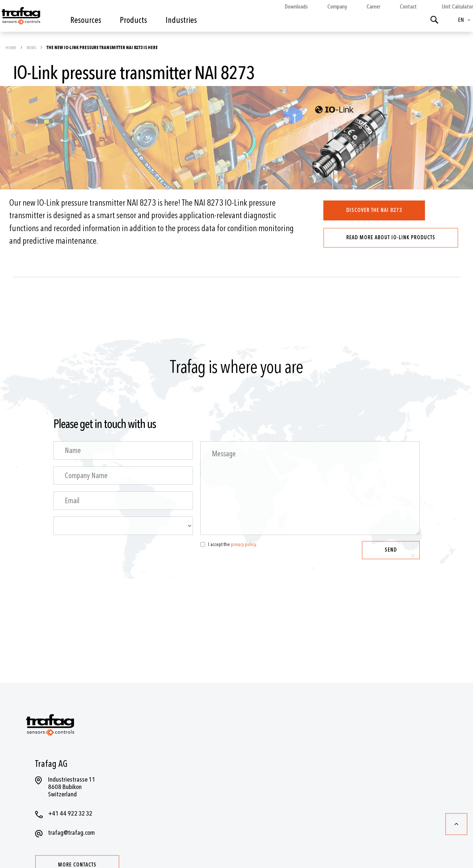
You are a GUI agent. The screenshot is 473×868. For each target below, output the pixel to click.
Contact (408, 7)
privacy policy (243, 544)
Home (11, 48)
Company (337, 7)
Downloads (296, 7)
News (32, 48)
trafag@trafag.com (72, 833)
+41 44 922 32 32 (70, 814)
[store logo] (20, 18)
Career (373, 7)
